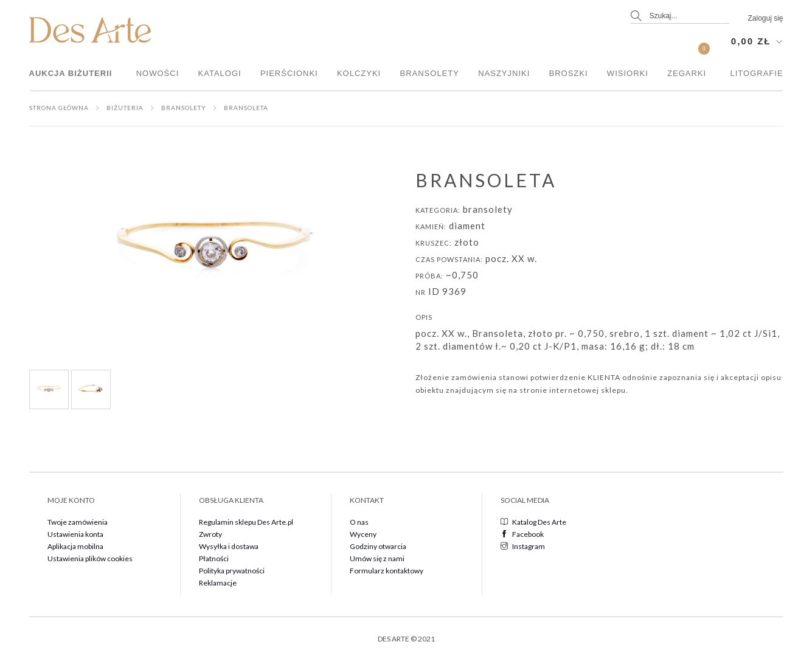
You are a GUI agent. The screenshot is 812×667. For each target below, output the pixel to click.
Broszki (569, 73)
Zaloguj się (765, 18)
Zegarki (687, 73)
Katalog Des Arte (533, 522)
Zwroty (210, 534)
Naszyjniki (504, 73)
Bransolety (429, 73)
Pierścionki (289, 73)
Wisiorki (628, 73)
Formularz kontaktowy (387, 571)
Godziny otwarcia (378, 546)
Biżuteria (125, 108)
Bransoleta (246, 108)
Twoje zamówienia (78, 522)
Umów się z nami (377, 558)
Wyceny (363, 534)
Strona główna (59, 108)
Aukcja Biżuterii (71, 73)
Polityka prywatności (232, 571)
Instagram (523, 546)
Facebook (522, 534)
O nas (359, 522)
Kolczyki (359, 73)
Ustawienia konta (75, 534)
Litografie (757, 73)
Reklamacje (218, 583)
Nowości (158, 73)
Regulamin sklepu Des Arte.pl (246, 522)
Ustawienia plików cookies (90, 558)
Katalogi (220, 73)
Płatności (214, 558)
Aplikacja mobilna (75, 546)
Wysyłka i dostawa (229, 546)
